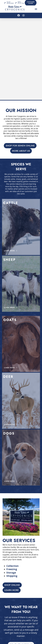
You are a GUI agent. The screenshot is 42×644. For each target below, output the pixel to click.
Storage (11, 573)
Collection (12, 566)
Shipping (12, 576)
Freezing (12, 569)
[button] (36, 9)
